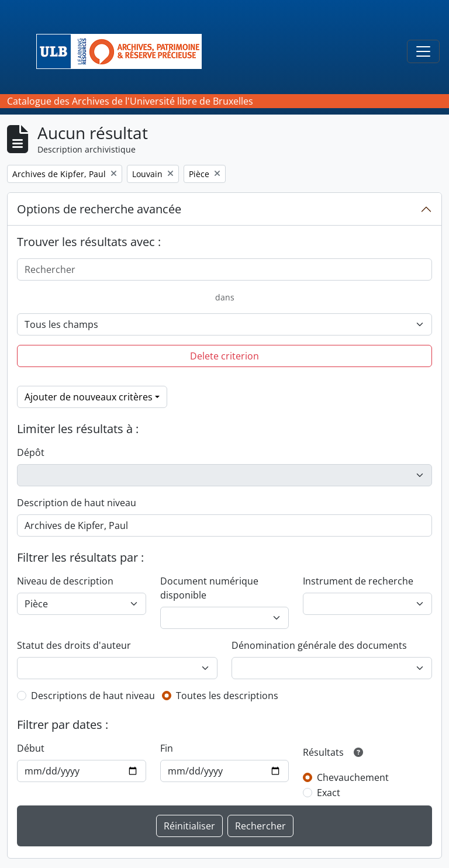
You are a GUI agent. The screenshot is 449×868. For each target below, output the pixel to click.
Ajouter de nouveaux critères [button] (89, 397)
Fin (167, 748)
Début (31, 748)
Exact (329, 793)
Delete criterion (224, 356)
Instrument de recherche (358, 581)
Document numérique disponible (209, 588)
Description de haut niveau (77, 503)
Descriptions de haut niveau (93, 696)
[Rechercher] (224, 269)
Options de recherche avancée (99, 209)
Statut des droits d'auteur (74, 645)
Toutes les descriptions (227, 696)
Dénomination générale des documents (319, 645)
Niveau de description (65, 581)
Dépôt (31, 452)
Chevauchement (353, 777)
